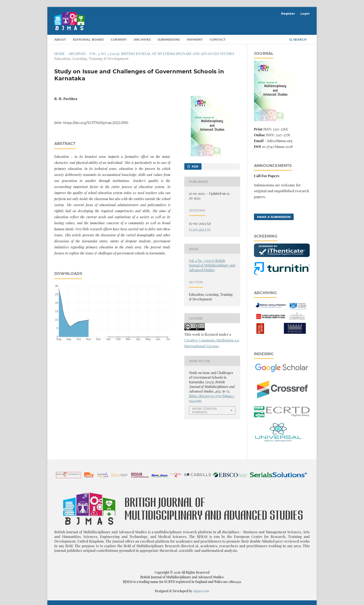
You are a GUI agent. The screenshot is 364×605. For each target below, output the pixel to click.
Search (298, 39)
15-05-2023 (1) (200, 229)
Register (288, 13)
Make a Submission (274, 217)
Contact (218, 39)
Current (119, 39)
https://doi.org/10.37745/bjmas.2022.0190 (96, 123)
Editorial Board (88, 39)
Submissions (169, 39)
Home (60, 54)
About (60, 39)
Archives (142, 39)
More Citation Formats (205, 410)
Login (305, 13)
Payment (195, 39)
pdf (195, 166)
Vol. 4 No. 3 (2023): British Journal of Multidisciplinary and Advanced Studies (162, 54)
